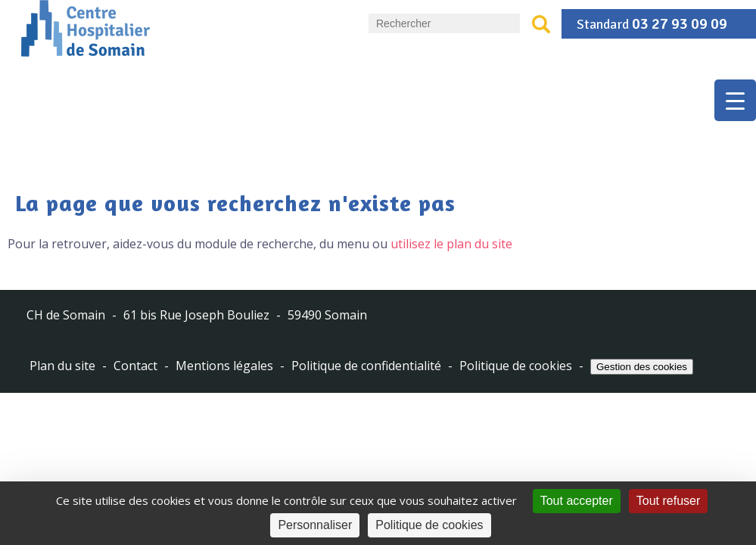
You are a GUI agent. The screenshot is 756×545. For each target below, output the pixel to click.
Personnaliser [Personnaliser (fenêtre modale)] (315, 525)
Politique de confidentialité (366, 366)
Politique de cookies (516, 366)
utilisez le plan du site (451, 244)
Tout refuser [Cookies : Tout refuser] (668, 501)
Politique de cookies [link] (429, 525)
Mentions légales (224, 366)
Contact (135, 366)
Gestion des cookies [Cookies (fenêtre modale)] (642, 367)
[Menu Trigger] (735, 100)
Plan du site (62, 366)
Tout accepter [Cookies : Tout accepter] (577, 501)
